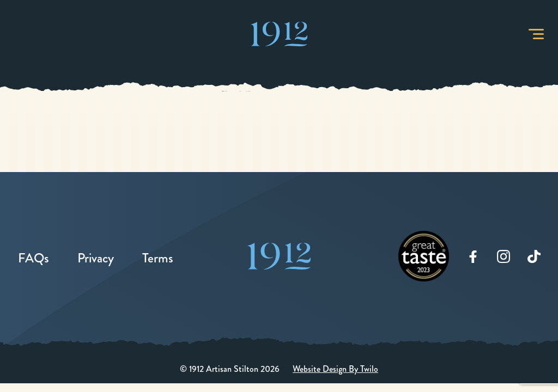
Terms (158, 258)
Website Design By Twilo (335, 369)
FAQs (34, 258)
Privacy (96, 258)
